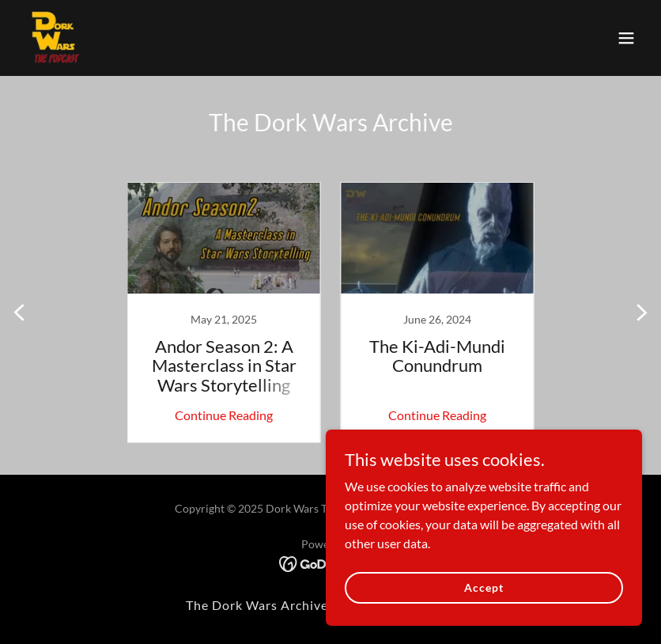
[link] (57, 38)
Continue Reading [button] (224, 415)
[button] (626, 38)
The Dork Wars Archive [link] (257, 605)
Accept (483, 587)
